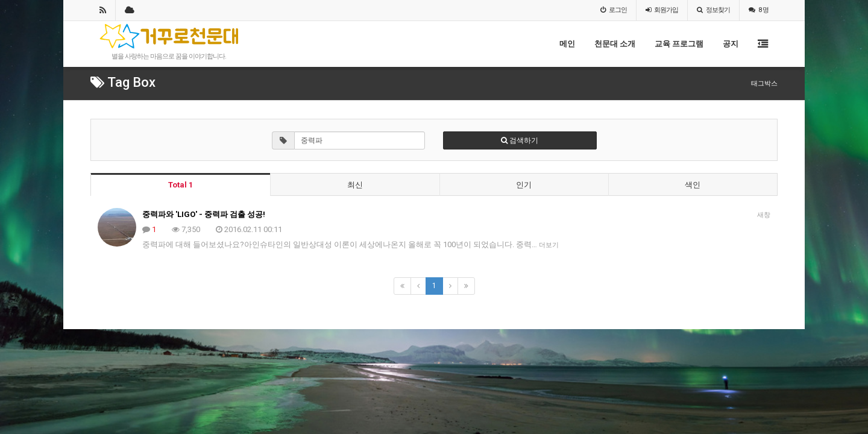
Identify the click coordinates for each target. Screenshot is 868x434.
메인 (567, 44)
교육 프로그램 (679, 44)
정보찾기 (713, 10)
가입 (662, 10)
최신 (355, 185)
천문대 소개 (615, 44)
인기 (524, 185)
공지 (731, 44)
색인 (693, 185)
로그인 (614, 10)
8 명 (759, 10)
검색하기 (520, 140)
